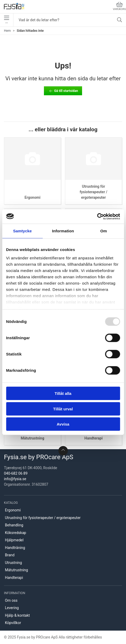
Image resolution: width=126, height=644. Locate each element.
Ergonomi (32, 197)
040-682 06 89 (16, 473)
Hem (7, 31)
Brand (10, 555)
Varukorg (119, 6)
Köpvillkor (13, 623)
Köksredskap (16, 533)
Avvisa (63, 424)
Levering (12, 608)
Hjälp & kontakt (17, 615)
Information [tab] (63, 231)
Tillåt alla (63, 393)
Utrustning (14, 563)
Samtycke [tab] (22, 231)
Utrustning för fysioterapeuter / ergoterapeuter (94, 192)
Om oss (11, 600)
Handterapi (94, 438)
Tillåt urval (63, 409)
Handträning (15, 548)
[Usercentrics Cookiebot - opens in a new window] (97, 216)
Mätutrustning (32, 438)
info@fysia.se (15, 479)
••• (7, 20)
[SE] (14, 7)
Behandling (14, 525)
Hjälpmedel (14, 540)
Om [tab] (104, 231)
